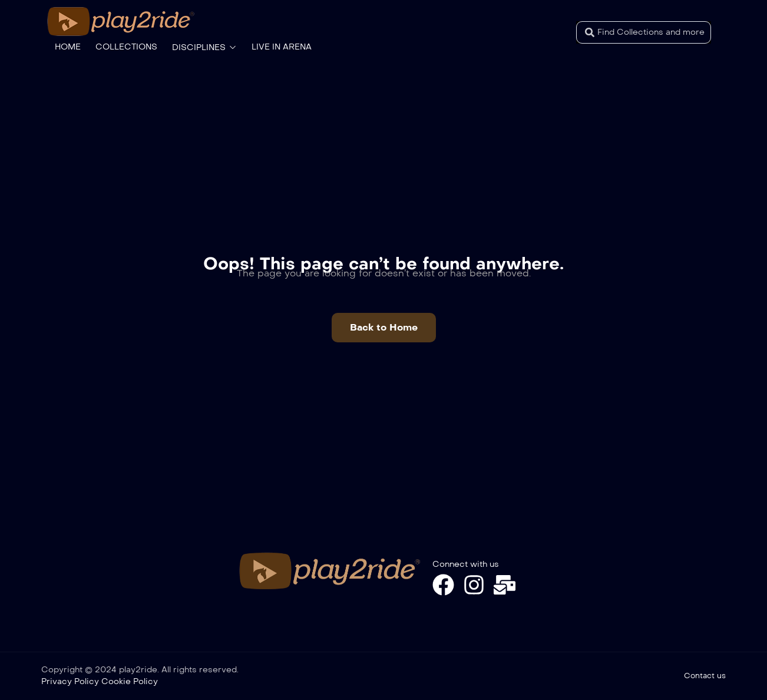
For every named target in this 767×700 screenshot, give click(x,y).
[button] (384, 328)
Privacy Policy (70, 681)
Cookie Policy (130, 681)
